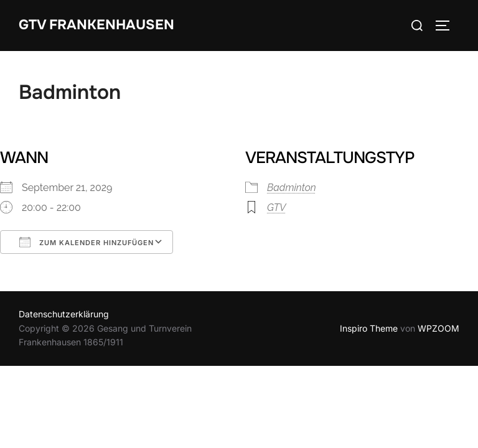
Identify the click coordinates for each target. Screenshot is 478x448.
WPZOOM (438, 328)
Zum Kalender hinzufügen (87, 242)
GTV (276, 208)
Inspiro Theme (369, 328)
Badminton (292, 188)
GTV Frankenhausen (96, 25)
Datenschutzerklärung (64, 314)
